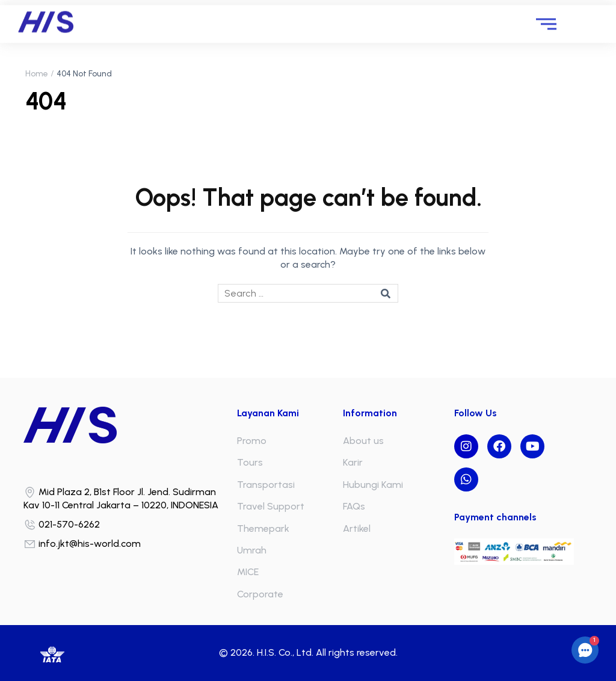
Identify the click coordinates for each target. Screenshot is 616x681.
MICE (248, 572)
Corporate (260, 594)
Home (37, 74)
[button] (585, 650)
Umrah (252, 550)
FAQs (354, 506)
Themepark (263, 528)
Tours (250, 462)
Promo (252, 441)
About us (363, 441)
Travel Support (271, 506)
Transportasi (266, 485)
